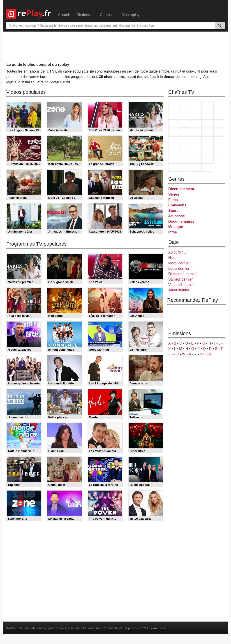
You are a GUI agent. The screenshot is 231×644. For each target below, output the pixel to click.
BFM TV (208, 141)
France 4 (174, 124)
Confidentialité (113, 628)
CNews (196, 141)
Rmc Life (185, 132)
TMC (208, 115)
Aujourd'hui (177, 252)
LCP (185, 168)
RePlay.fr (12, 628)
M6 (174, 115)
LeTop (174, 168)
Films (173, 200)
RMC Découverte (219, 124)
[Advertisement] (115, 45)
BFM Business (219, 141)
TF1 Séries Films (196, 124)
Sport (173, 211)
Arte (185, 115)
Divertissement (181, 189)
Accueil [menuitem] (64, 15)
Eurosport (208, 150)
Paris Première (208, 132)
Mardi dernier (179, 263)
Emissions (177, 205)
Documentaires (181, 221)
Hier (172, 258)
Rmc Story (174, 132)
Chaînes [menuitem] (85, 15)
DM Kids (219, 159)
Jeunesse (177, 216)
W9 (196, 115)
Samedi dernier (181, 279)
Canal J (185, 159)
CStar (185, 123)
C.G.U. (145, 628)
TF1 (174, 106)
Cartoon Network (196, 159)
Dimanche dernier (182, 274)
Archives (159, 628)
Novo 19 (174, 141)
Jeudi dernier (179, 290)
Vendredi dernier (181, 285)
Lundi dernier (179, 268)
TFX (219, 115)
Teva (196, 132)
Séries (174, 194)
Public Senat (196, 168)
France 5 (219, 106)
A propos (131, 628)
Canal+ (208, 106)
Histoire (208, 168)
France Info (185, 141)
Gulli (174, 159)
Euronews (174, 150)
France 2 (185, 106)
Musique (176, 227)
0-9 (208, 354)
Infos (173, 232)
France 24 (185, 150)
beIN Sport (196, 150)
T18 (219, 132)
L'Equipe (219, 150)
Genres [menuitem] (107, 15)
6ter (208, 124)
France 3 (196, 106)
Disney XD (208, 159)
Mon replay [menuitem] (131, 15)
